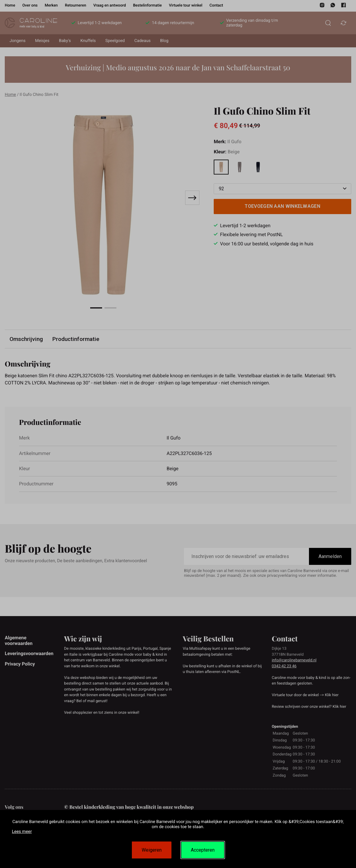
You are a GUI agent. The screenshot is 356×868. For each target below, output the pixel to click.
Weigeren (152, 850)
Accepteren (203, 850)
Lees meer (22, 832)
